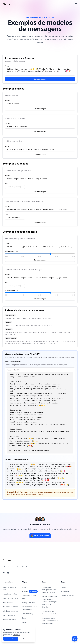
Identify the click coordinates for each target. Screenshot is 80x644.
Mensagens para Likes (10, 607)
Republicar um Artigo (10, 594)
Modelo (8, 66)
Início (24, 587)
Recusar (26, 639)
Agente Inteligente (9, 615)
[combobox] (15, 187)
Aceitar (11, 639)
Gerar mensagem (40, 79)
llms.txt (25, 622)
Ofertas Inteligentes (9, 620)
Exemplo (8, 101)
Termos (64, 587)
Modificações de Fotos (10, 598)
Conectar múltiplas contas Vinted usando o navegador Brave (50, 621)
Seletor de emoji (28, 614)
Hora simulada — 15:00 (12, 252)
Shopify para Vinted (29, 602)
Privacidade (65, 591)
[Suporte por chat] (75, 639)
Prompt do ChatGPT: (13, 370)
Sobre (24, 618)
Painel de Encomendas (10, 611)
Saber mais (17, 635)
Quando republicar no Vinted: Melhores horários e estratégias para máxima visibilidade (49, 602)
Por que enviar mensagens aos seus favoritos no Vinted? (49, 590)
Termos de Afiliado (68, 596)
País (6, 183)
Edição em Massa (8, 602)
